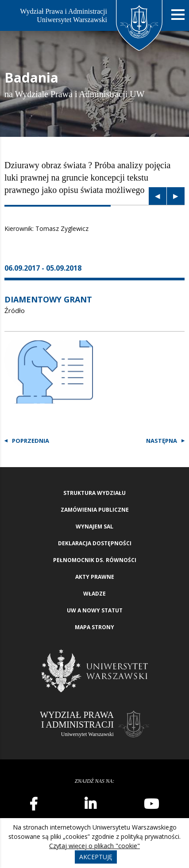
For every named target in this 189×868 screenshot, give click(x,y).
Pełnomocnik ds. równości (95, 560)
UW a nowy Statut (95, 610)
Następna (162, 441)
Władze (94, 594)
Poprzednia (31, 441)
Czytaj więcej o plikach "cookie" (94, 846)
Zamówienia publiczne (95, 510)
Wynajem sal (94, 526)
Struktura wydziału (94, 493)
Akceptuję (96, 857)
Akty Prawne (95, 577)
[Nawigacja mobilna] (178, 15)
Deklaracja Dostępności (95, 543)
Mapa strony (94, 627)
